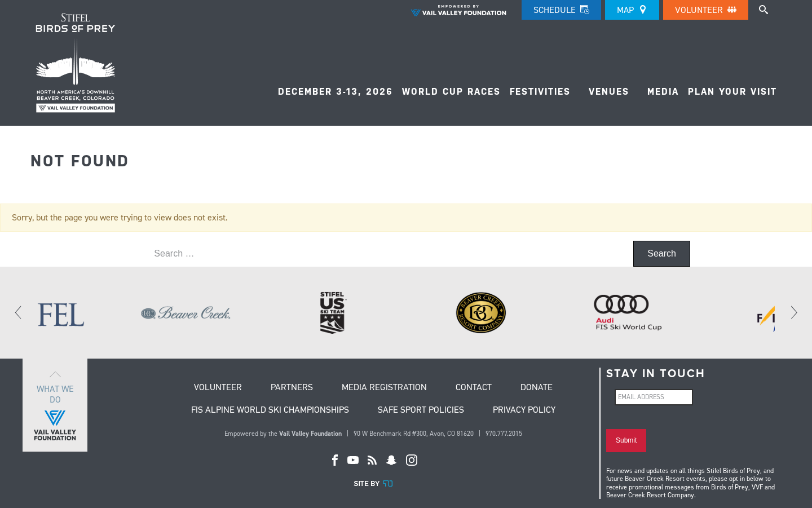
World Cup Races (451, 92)
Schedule (561, 10)
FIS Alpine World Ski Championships (270, 410)
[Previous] (19, 312)
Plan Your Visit (732, 92)
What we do (55, 405)
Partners (292, 388)
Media (663, 92)
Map (632, 10)
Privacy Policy (524, 410)
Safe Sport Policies (421, 410)
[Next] (793, 312)
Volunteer (706, 10)
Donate (537, 388)
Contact (474, 388)
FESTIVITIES (540, 92)
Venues (609, 92)
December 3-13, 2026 (336, 92)
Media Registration (384, 388)
